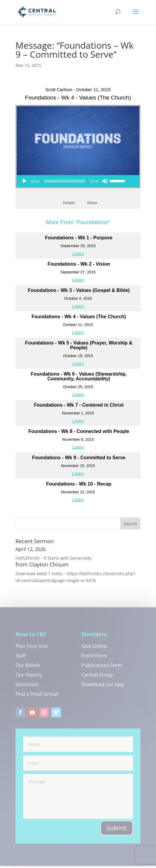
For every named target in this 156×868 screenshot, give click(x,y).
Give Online (94, 649)
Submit (117, 831)
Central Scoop (97, 678)
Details (69, 203)
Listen (78, 254)
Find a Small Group (37, 697)
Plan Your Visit (32, 649)
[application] (73, 181)
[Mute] (105, 181)
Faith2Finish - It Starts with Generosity (54, 558)
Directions (27, 687)
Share (92, 203)
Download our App (103, 687)
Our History (29, 678)
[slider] (65, 181)
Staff (21, 659)
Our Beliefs (28, 668)
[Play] (24, 181)
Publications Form (102, 668)
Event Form (94, 659)
